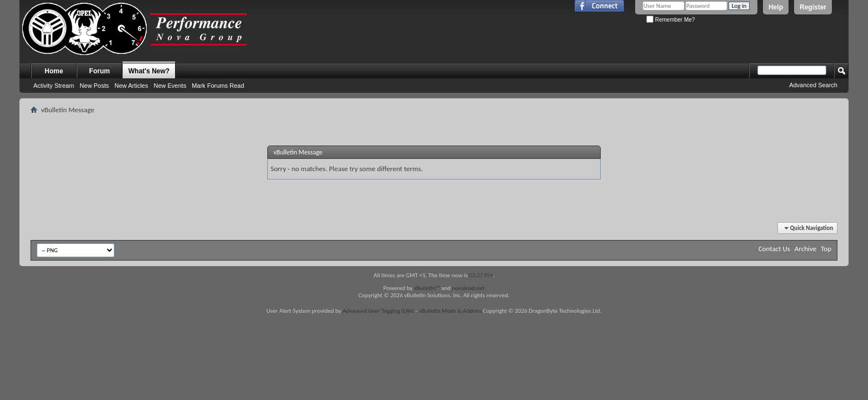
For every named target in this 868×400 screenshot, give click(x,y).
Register (813, 7)
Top (826, 249)
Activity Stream (54, 86)
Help (776, 7)
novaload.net (469, 288)
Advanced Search (813, 85)
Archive (805, 249)
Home (54, 71)
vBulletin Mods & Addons (450, 311)
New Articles (131, 86)
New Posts (94, 86)
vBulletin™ (427, 288)
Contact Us (774, 249)
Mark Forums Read (218, 86)
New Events (170, 86)
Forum (99, 71)
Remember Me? (670, 20)
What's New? (149, 71)
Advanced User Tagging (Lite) (378, 311)
